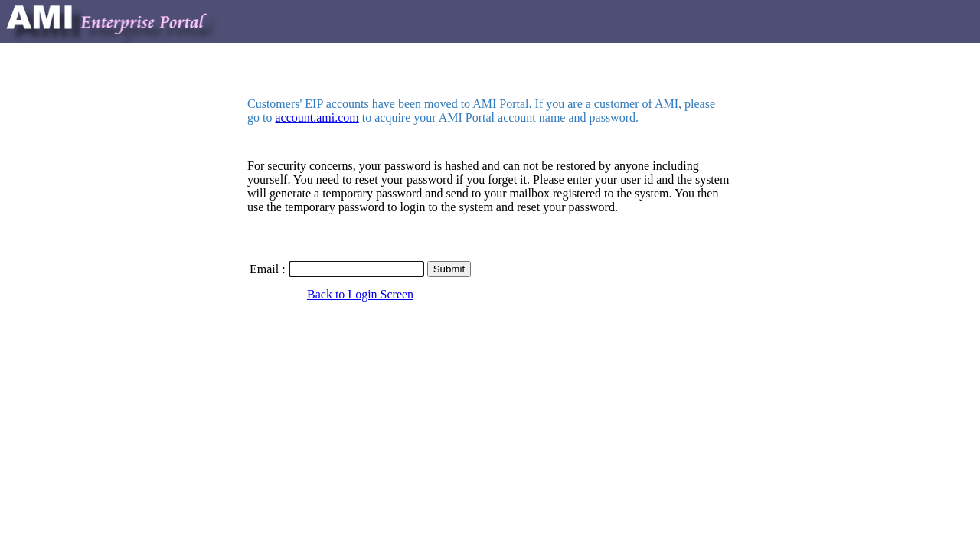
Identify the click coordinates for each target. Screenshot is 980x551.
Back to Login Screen (360, 294)
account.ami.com (317, 117)
